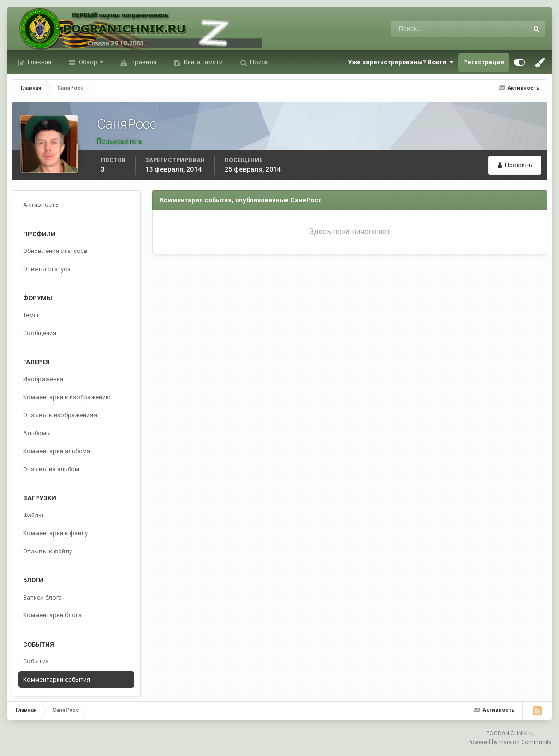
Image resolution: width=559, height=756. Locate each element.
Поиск (258, 62)
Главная (39, 62)
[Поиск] (420, 29)
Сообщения (40, 333)
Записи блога (42, 597)
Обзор (88, 62)
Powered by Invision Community (510, 742)
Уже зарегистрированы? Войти (401, 62)
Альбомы (37, 433)
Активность (41, 205)
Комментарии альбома (57, 451)
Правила (143, 62)
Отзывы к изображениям (60, 415)
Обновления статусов (55, 251)
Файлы (33, 515)
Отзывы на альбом (51, 469)
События (36, 661)
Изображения (43, 379)
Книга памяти (202, 62)
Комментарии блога (52, 615)
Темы (31, 315)
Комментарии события (57, 679)
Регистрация (484, 62)
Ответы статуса (47, 269)
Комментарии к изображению (67, 397)
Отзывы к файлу (48, 551)
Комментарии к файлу (55, 533)
